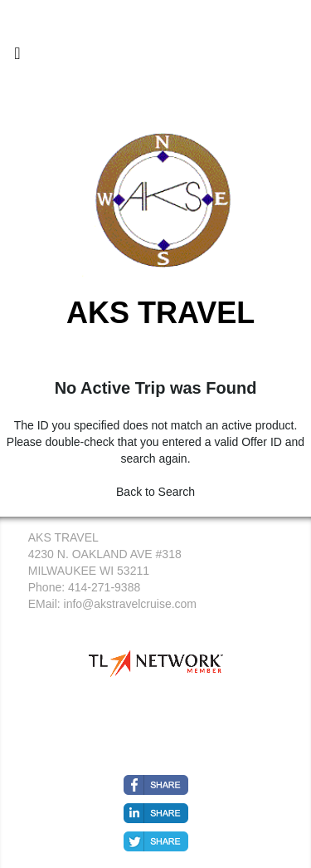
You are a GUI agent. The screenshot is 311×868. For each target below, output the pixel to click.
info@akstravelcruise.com (131, 604)
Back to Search (155, 492)
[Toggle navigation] (17, 57)
